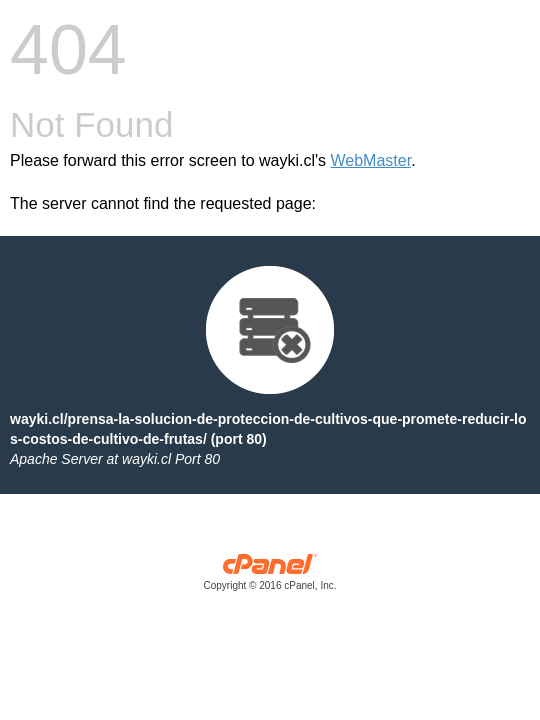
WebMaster (371, 160)
